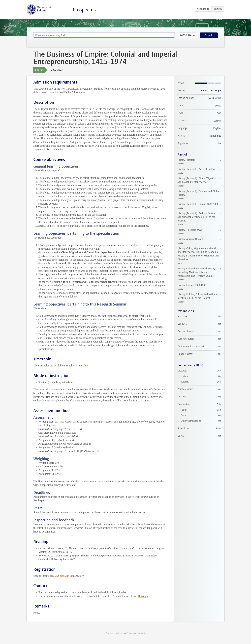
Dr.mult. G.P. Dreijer (210, 91)
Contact (141, 633)
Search (209, 35)
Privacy (130, 633)
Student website (115, 633)
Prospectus (84, 10)
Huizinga (143, 596)
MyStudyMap (62, 576)
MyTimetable (81, 366)
